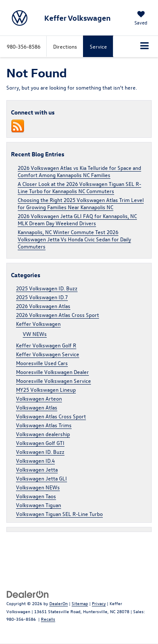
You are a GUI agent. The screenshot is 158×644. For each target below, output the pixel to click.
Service (98, 46)
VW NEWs (35, 334)
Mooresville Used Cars (42, 363)
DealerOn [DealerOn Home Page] (59, 603)
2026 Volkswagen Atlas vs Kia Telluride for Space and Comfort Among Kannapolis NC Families (79, 171)
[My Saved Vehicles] (141, 19)
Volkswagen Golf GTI (40, 443)
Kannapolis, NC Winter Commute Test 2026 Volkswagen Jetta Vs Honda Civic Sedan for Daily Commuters (74, 239)
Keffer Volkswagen (38, 323)
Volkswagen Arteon (39, 398)
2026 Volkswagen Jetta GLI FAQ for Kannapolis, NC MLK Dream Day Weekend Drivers (77, 219)
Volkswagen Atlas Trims (44, 425)
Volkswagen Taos (36, 496)
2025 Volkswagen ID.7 (42, 297)
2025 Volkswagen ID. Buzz (47, 288)
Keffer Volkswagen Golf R (46, 345)
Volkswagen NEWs (38, 487)
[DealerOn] (28, 594)
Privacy (99, 603)
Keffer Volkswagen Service (48, 354)
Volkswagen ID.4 (35, 460)
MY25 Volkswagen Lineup (46, 389)
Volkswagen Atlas (37, 407)
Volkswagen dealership (43, 434)
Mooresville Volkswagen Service (54, 381)
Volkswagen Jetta (37, 469)
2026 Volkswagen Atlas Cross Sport (58, 315)
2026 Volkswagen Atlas (43, 306)
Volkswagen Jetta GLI (42, 478)
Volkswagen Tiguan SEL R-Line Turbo (59, 514)
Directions (65, 46)
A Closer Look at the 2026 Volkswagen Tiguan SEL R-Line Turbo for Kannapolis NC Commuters (79, 187)
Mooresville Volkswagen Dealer (52, 372)
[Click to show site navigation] (145, 46)
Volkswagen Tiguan (39, 505)
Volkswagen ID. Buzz (40, 452)
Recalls (48, 619)
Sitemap (80, 603)
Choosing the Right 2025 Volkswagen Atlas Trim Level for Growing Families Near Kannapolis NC (81, 203)
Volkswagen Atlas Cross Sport (51, 416)
